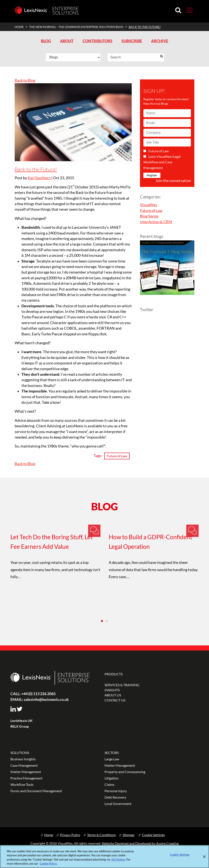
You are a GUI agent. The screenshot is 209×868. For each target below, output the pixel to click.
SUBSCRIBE (132, 41)
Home (49, 835)
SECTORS (112, 753)
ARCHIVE (160, 41)
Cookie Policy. (48, 864)
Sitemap (129, 835)
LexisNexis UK (21, 721)
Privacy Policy (70, 835)
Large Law (112, 759)
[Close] (204, 857)
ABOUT (67, 41)
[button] (189, 10)
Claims (109, 784)
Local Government (118, 804)
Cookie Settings (153, 835)
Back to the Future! (36, 169)
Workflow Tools (22, 784)
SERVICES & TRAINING (122, 685)
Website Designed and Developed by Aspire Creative (140, 843)
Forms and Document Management (36, 791)
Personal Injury (116, 791)
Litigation (112, 778)
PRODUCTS (114, 674)
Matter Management (26, 772)
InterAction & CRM (156, 222)
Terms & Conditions (101, 835)
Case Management (24, 765)
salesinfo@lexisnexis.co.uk (40, 699)
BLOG (46, 41)
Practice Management (26, 778)
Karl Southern (39, 178)
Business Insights (23, 759)
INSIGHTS (112, 690)
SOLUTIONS (20, 753)
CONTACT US (115, 700)
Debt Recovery (115, 797)
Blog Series (149, 216)
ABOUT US (113, 695)
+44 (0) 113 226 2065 (33, 694)
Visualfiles (149, 205)
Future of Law (117, 456)
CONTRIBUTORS (97, 41)
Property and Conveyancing (125, 772)
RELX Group (20, 726)
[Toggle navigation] (188, 10)
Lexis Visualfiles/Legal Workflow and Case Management (162, 162)
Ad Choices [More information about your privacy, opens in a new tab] (118, 860)
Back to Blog (25, 80)
